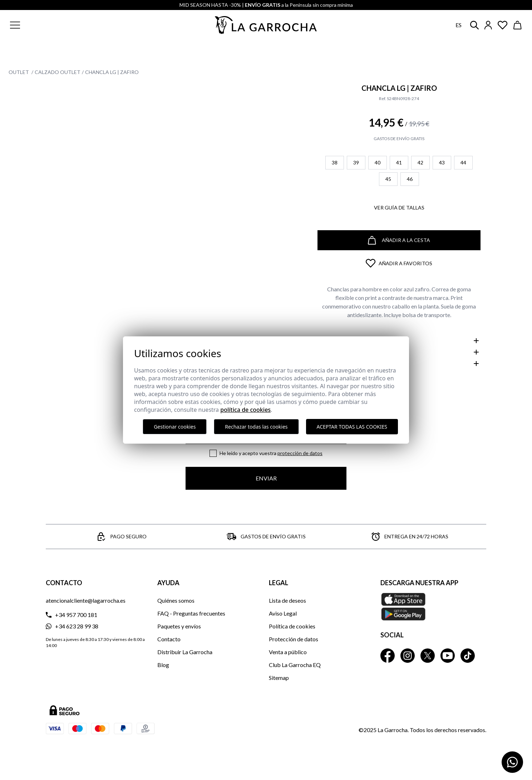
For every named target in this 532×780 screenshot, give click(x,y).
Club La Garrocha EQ (295, 665)
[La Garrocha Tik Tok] (468, 656)
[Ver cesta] (518, 25)
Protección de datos (300, 453)
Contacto (169, 639)
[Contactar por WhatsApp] (512, 762)
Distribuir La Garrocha (185, 652)
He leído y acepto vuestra (271, 453)
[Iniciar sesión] (488, 25)
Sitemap (279, 678)
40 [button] (378, 162)
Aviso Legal (283, 613)
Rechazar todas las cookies (256, 427)
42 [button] (420, 162)
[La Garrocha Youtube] (448, 656)
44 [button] (463, 162)
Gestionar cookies (175, 427)
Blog (163, 665)
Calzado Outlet (58, 72)
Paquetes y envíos (179, 626)
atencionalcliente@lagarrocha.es (86, 600)
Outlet (19, 72)
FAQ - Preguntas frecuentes (191, 613)
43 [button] (442, 162)
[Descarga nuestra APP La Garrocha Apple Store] (433, 607)
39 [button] (356, 162)
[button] (58, 25)
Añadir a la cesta (399, 240)
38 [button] (335, 162)
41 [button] (399, 162)
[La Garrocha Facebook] (388, 656)
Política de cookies (292, 626)
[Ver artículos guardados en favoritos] (503, 25)
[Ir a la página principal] (266, 25)
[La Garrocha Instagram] (408, 656)
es (459, 25)
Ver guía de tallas (399, 208)
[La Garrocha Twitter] (428, 656)
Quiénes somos (176, 600)
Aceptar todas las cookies (352, 427)
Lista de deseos (287, 600)
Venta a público (288, 652)
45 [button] (388, 179)
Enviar (266, 478)
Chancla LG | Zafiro (112, 72)
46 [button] (410, 179)
